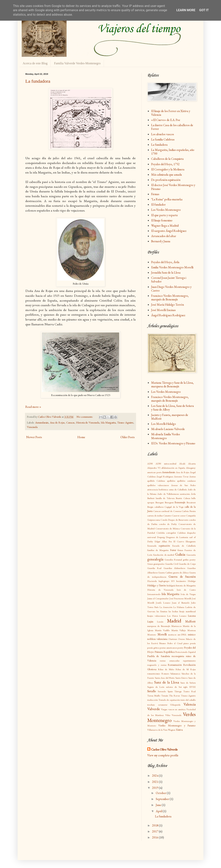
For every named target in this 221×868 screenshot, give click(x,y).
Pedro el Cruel (175, 643)
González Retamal (173, 560)
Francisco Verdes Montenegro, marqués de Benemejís (170, 298)
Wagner (172, 730)
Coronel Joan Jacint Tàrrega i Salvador (169, 280)
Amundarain (42, 422)
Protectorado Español (185, 652)
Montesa (191, 630)
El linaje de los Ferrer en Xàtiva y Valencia (171, 113)
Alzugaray (191, 468)
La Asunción (166, 607)
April (159, 811)
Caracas (70, 422)
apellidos (171, 481)
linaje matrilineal (188, 611)
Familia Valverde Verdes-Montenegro (77, 63)
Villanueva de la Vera (157, 730)
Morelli (162, 634)
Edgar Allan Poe (163, 541)
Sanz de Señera (188, 683)
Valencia (190, 704)
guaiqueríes (159, 564)
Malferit (190, 621)
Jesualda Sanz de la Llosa (166, 272)
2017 (155, 831)
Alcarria (192, 464)
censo (183, 516)
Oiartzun (173, 639)
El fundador (158, 204)
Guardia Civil (172, 564)
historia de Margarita (186, 585)
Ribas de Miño (166, 669)
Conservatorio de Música (168, 528)
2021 (155, 782)
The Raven (174, 696)
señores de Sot (174, 687)
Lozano (183, 616)
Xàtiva (179, 730)
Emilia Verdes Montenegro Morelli (172, 267)
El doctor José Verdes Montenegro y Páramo (173, 187)
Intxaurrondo (154, 594)
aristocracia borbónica (158, 489)
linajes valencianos (156, 616)
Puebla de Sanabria (159, 656)
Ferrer (173, 550)
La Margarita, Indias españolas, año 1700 (173, 152)
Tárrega (178, 691)
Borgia (150, 507)
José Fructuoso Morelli (180, 598)
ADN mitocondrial (166, 464)
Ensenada (152, 546)
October (161, 793)
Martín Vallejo (179, 630)
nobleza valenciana (157, 639)
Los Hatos (172, 616)
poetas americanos (168, 648)
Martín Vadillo (162, 630)
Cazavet (176, 516)
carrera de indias (155, 516)
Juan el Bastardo (181, 603)
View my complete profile (163, 755)
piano (186, 643)
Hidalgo (192, 581)
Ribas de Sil (182, 669)
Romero (165, 674)
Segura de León (156, 687)
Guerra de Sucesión (182, 577)
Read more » (33, 407)
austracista (185, 494)
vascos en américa (177, 709)
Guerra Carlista (165, 573)
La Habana (179, 607)
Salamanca (175, 674)
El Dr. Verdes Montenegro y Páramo (173, 443)
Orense (181, 639)
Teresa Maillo (154, 696)
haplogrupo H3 (167, 581)
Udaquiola (175, 705)
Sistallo (152, 691)
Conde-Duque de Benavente (174, 520)
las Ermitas (162, 611)
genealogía (155, 559)
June (159, 805)
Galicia (180, 554)
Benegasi (159, 502)
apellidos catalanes (186, 481)
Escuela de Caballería (184, 546)
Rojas (193, 669)
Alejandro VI (154, 468)
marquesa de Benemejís (159, 626)
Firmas (155, 194)
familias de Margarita (158, 550)
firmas (180, 550)
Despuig (161, 537)
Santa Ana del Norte (165, 678)
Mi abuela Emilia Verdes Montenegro (166, 436)
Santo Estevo (182, 678)
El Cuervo (179, 541)
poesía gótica (153, 648)
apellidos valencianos (158, 485)
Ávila (193, 494)
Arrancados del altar (164, 236)
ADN (150, 464)
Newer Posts (34, 437)
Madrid (174, 621)
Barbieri (151, 498)
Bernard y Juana (161, 241)
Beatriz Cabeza (183, 498)
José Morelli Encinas (163, 310)
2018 (155, 825)
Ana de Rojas (57, 422)
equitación (164, 545)
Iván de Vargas (188, 594)
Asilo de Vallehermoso (168, 494)
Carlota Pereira (189, 511)
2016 (155, 837)
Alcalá (182, 464)
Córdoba (161, 533)
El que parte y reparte (164, 215)
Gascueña (191, 555)
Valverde (154, 709)
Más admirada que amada (167, 175)
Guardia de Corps (187, 564)
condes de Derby (168, 524)
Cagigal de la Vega (174, 507)
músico (192, 634)
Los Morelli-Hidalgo (164, 424)
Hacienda (152, 581)
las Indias (173, 611)
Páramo (162, 643)
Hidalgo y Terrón (157, 585)
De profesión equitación (166, 180)
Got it (204, 10)
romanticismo (154, 674)
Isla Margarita (108, 422)
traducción (153, 700)
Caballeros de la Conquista (167, 159)
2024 (155, 776)
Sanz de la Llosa (167, 682)
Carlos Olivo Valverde (164, 749)
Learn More (186, 10)
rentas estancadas (170, 661)
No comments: (85, 417)
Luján (150, 621)
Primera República (165, 652)
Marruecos (176, 626)
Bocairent (191, 502)
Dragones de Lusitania (177, 537)
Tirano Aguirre (125, 422)
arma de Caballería (178, 489)
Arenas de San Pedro (183, 485)
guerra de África (181, 573)
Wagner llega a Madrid (165, 226)
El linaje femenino (162, 220)
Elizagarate (191, 541)
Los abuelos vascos (163, 134)
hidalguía (171, 585)
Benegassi (169, 502)
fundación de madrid (164, 555)
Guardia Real (154, 568)
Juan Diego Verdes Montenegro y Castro (171, 289)
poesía (193, 643)
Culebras (181, 533)
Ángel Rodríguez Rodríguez (168, 315)
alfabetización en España (173, 468)
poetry (180, 648)
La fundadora (38, 81)
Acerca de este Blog (35, 63)
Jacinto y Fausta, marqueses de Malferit (170, 417)
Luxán (160, 622)
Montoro (152, 635)
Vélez (168, 715)
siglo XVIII (189, 687)
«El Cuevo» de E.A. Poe (166, 120)
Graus (150, 564)
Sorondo (162, 691)
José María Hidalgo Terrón (167, 305)
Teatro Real (189, 691)
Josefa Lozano (163, 603)
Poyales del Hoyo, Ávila (165, 262)
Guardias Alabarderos (174, 568)
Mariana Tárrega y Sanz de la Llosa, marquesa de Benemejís (172, 384)
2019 (155, 788)
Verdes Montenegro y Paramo (177, 725)
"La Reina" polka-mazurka (167, 199)
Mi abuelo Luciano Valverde (168, 429)
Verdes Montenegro (171, 717)
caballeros (159, 507)
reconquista (178, 656)
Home (81, 437)
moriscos (172, 635)
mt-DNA (182, 635)
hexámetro (181, 581)
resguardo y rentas (157, 665)
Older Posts (128, 437)
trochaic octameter (157, 705)
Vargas (164, 709)
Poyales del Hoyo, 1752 (165, 164)
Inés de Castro (186, 590)
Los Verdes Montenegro (166, 210)
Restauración (175, 665)
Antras (192, 477)
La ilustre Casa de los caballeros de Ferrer (172, 127)
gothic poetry (189, 560)
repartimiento (189, 661)
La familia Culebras (163, 139)
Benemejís (180, 502)
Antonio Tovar (181, 477)
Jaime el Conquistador (158, 598)
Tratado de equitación (169, 700)
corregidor (171, 533)
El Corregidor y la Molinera (168, 169)
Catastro (167, 516)
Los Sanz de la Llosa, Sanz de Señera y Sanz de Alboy (173, 408)
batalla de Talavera (165, 498)
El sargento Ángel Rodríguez (169, 231)
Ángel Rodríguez (165, 477)
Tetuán (165, 696)
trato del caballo (188, 700)
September (163, 799)
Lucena (192, 616)
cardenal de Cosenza (171, 511)
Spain (170, 691)
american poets (154, 472)
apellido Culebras (156, 481)
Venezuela (32, 427)
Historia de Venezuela (88, 422)
